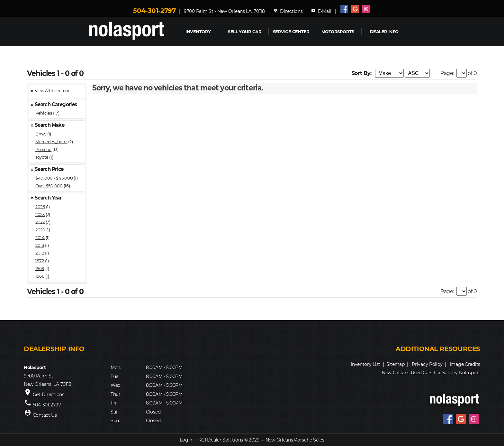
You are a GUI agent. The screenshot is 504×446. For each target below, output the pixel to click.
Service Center (291, 32)
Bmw (41, 134)
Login (186, 440)
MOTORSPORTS (338, 32)
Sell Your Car (245, 32)
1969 (40, 268)
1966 (40, 276)
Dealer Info (384, 32)
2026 (40, 207)
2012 (40, 253)
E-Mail (321, 11)
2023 (40, 214)
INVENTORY (198, 32)
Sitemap (396, 364)
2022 (40, 222)
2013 (40, 245)
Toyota (42, 157)
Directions (288, 11)
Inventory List (365, 364)
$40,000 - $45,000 (54, 178)
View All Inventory (52, 91)
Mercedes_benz (51, 142)
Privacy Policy (427, 364)
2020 (40, 230)
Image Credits (465, 364)
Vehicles (44, 113)
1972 (40, 261)
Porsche (43, 149)
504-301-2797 (154, 11)
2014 (40, 237)
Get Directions (49, 395)
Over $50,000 (49, 186)
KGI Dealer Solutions (221, 440)
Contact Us (45, 415)
